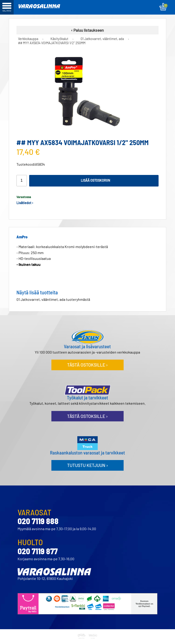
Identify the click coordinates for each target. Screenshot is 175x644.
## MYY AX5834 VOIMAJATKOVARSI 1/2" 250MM (52, 43)
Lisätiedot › (25, 203)
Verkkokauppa (28, 39)
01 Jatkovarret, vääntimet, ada (102, 39)
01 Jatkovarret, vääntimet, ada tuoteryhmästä (53, 299)
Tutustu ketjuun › (87, 465)
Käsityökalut (59, 39)
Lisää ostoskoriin (95, 180)
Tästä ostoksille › (87, 365)
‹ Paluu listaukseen (87, 30)
